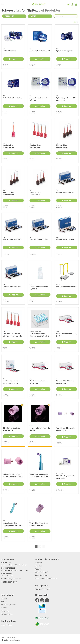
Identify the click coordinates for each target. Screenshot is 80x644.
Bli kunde (38, 566)
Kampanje (38, 563)
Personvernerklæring (10, 637)
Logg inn (14, 59)
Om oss (4, 602)
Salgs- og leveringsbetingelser (46, 578)
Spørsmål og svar (41, 575)
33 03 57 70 (9, 576)
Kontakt (4, 608)
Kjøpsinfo (38, 569)
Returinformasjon (41, 572)
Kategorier (9, 16)
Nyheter (5, 598)
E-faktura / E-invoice (42, 589)
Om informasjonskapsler (11, 640)
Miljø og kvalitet (7, 614)
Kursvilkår (5, 611)
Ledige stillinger (7, 625)
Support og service (8, 605)
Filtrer (33, 16)
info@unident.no (14, 579)
